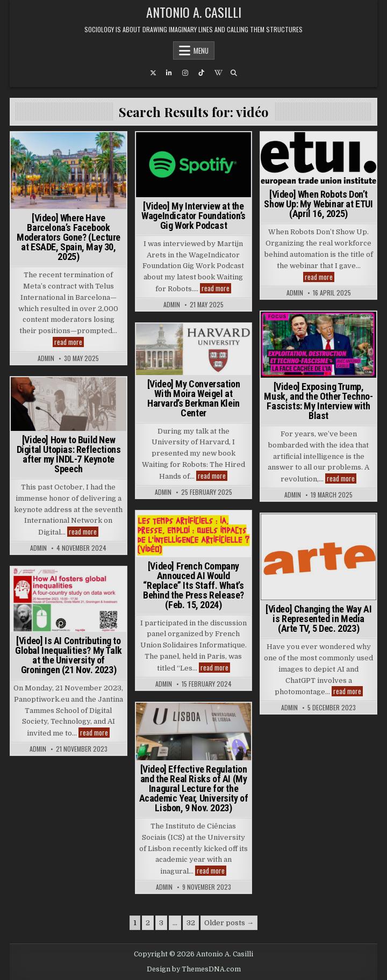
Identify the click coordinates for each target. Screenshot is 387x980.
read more (69, 342)
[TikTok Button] (202, 73)
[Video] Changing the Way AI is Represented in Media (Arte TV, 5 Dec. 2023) (318, 619)
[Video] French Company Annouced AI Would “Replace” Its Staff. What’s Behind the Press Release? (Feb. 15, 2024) (193, 585)
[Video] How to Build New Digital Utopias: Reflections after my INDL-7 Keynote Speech (69, 454)
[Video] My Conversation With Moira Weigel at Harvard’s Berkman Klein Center (194, 398)
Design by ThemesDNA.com (194, 969)
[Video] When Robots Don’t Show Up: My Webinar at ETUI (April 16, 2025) (318, 204)
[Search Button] (234, 73)
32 (191, 923)
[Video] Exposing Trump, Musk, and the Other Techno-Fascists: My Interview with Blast (318, 401)
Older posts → (229, 923)
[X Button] (153, 73)
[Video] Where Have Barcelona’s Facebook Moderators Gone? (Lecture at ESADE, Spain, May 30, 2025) (69, 237)
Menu (201, 51)
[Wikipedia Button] (218, 73)
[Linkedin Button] (169, 73)
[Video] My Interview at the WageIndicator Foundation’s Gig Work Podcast (193, 216)
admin (46, 358)
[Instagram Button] (185, 73)
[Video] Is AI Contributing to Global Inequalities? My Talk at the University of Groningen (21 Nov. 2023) (69, 655)
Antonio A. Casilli (194, 12)
